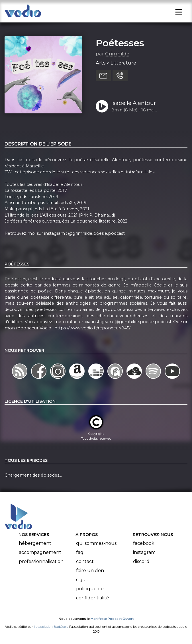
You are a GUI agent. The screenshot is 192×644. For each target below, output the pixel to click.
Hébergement (35, 543)
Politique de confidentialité (93, 593)
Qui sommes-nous (96, 543)
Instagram (144, 552)
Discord (141, 561)
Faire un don (90, 571)
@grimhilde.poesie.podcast (96, 233)
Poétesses (120, 43)
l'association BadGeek (51, 627)
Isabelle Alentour (134, 103)
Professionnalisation (41, 561)
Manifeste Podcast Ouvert (112, 619)
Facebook (144, 543)
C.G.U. (82, 580)
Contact (85, 561)
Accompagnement (40, 552)
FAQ (80, 552)
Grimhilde (117, 54)
